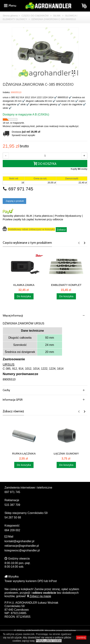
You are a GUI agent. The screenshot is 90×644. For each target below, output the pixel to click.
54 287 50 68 (13, 517)
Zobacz (61, 230)
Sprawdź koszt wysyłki (23, 135)
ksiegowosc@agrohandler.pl (22, 550)
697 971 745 (18, 189)
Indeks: (6, 92)
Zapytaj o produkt (14, 201)
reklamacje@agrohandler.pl (22, 546)
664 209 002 (12, 530)
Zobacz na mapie (39, 596)
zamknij (81, 638)
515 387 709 (12, 505)
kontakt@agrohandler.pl (19, 541)
